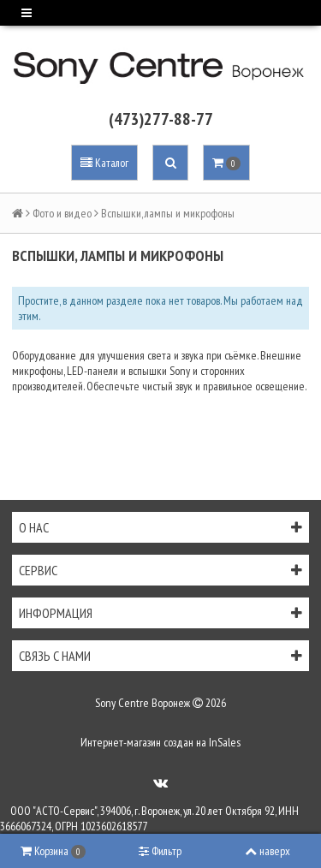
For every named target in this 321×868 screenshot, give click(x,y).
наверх (267, 851)
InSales (225, 742)
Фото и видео (62, 213)
